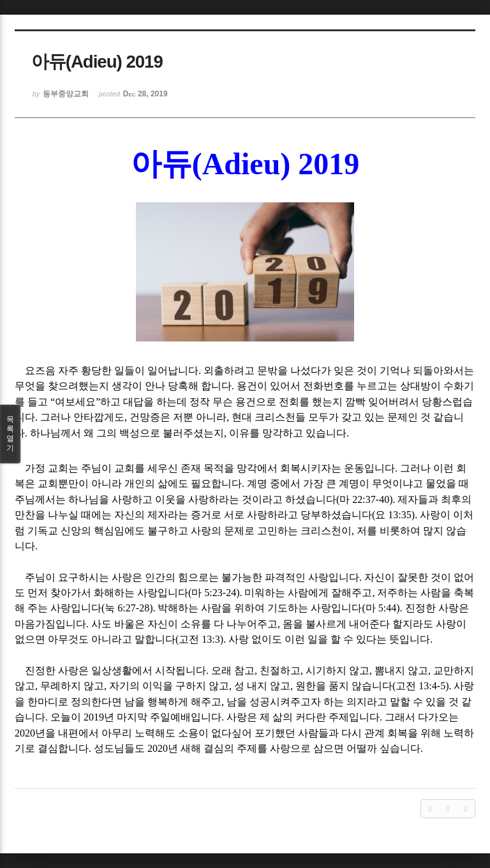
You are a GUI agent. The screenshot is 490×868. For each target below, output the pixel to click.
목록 (10, 434)
